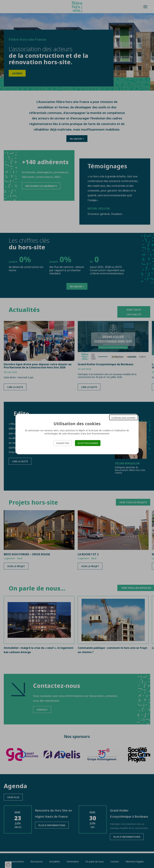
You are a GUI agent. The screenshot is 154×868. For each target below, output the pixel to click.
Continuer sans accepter (124, 417)
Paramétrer (63, 443)
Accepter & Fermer (88, 443)
